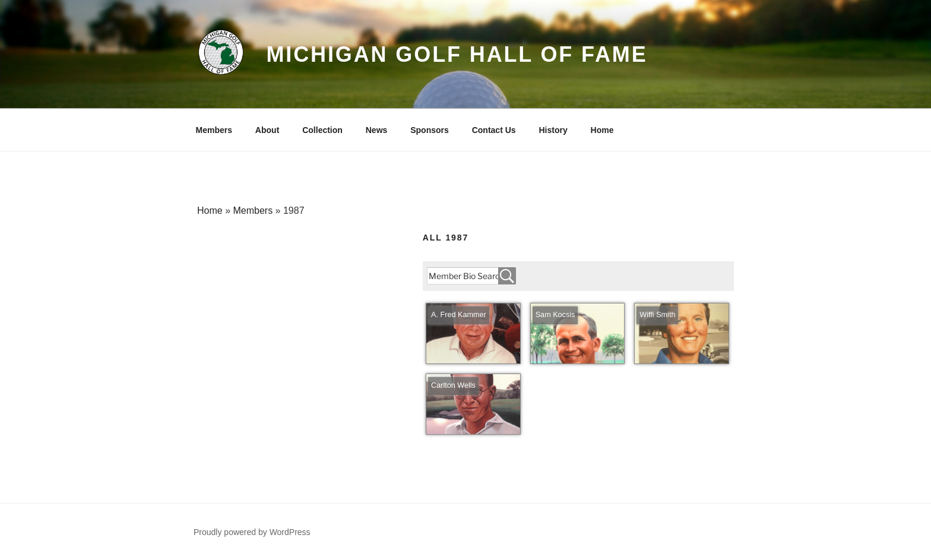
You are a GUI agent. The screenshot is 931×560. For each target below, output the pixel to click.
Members (214, 130)
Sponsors (430, 130)
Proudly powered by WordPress (252, 532)
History (553, 130)
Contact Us (494, 130)
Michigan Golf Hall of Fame (457, 54)
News (377, 130)
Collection (322, 130)
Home (602, 130)
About (267, 130)
